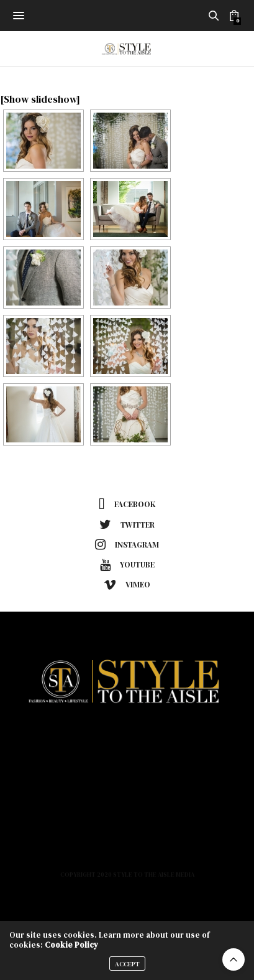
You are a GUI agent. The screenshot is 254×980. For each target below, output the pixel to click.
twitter (127, 525)
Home (127, 739)
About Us (127, 811)
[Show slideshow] (40, 99)
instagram (127, 544)
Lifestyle (127, 793)
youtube (127, 565)
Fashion (127, 757)
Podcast (127, 829)
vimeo (127, 585)
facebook (127, 505)
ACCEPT (127, 964)
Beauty (127, 775)
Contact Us (127, 847)
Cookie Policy (71, 945)
